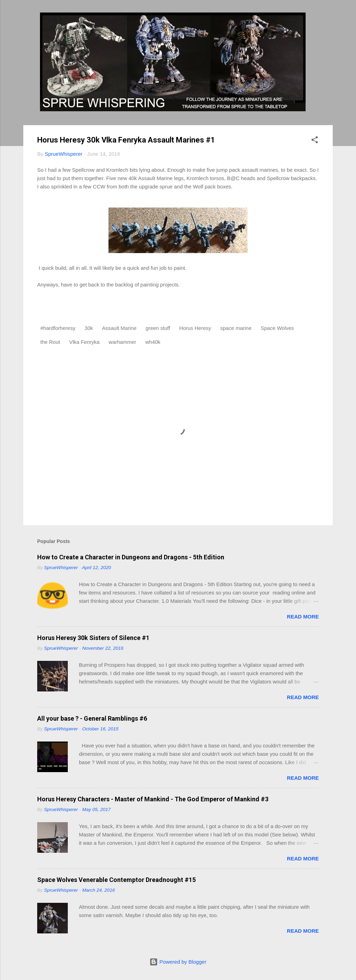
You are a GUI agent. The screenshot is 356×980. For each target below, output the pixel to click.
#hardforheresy (58, 328)
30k (89, 328)
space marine (236, 328)
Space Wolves (277, 328)
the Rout (50, 342)
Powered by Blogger (178, 962)
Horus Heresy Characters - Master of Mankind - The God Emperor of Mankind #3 (153, 799)
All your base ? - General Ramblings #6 (92, 718)
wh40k (153, 342)
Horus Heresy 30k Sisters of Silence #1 (93, 638)
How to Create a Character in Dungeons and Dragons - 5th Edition (131, 557)
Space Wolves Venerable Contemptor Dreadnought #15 (116, 880)
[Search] (329, 19)
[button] (315, 141)
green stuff (158, 328)
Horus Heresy (195, 328)
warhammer (123, 342)
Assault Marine (119, 328)
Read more (303, 617)
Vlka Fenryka (84, 342)
